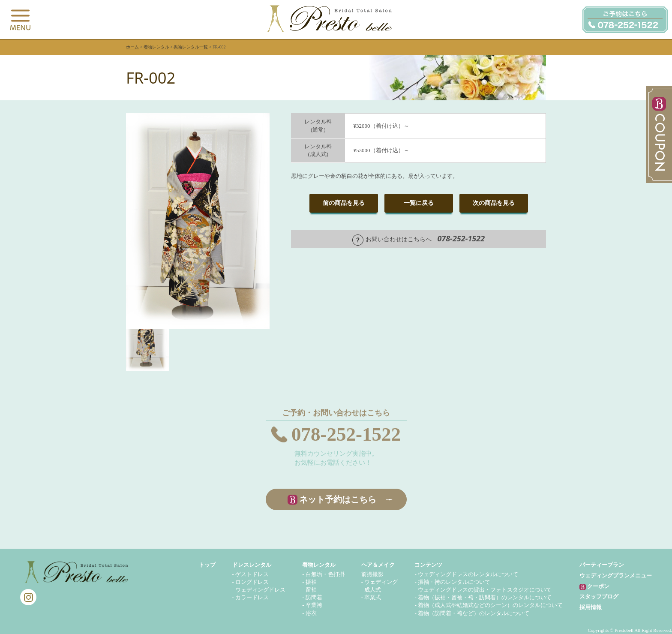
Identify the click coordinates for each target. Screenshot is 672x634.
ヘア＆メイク (378, 565)
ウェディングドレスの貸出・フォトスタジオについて (485, 590)
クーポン (594, 587)
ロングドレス (252, 582)
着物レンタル (156, 47)
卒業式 (373, 597)
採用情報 (591, 607)
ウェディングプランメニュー (616, 575)
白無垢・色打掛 (325, 574)
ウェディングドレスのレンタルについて (468, 574)
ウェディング (381, 582)
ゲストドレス (252, 574)
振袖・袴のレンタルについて (454, 582)
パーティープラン (602, 565)
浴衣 (311, 613)
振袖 (311, 582)
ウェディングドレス (260, 590)
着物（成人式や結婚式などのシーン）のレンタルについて (490, 605)
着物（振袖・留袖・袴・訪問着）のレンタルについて (485, 597)
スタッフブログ (599, 596)
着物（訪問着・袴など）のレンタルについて (474, 613)
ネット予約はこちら (338, 499)
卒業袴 (314, 605)
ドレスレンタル (252, 565)
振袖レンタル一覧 (191, 47)
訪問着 (314, 597)
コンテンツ (428, 565)
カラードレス (252, 597)
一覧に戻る (419, 203)
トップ (207, 565)
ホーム (132, 47)
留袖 (311, 590)
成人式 (373, 590)
